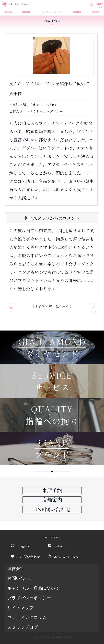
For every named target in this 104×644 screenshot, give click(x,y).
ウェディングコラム (27, 618)
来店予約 (52, 490)
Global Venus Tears (66, 557)
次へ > (94, 309)
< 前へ (10, 309)
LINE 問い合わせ (28, 557)
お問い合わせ (20, 578)
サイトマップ (20, 608)
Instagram (22, 546)
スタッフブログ (23, 627)
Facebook (60, 546)
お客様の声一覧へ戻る (52, 306)
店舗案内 (52, 500)
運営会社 (16, 569)
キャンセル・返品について (33, 588)
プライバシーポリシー (29, 598)
